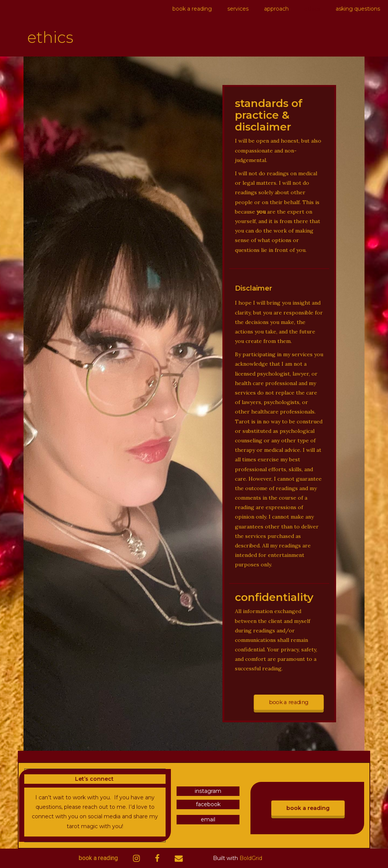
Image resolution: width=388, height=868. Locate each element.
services (238, 9)
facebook (208, 804)
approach (276, 9)
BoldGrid (251, 858)
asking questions (358, 9)
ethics (312, 9)
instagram (208, 791)
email (208, 819)
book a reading (192, 9)
